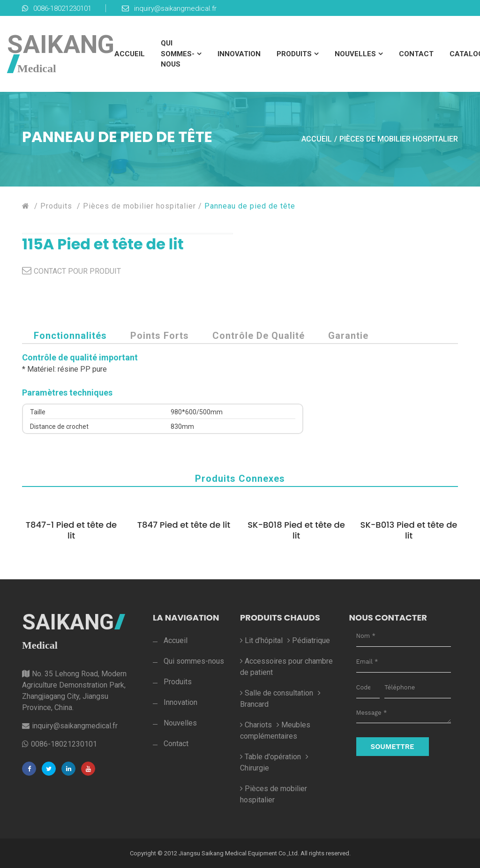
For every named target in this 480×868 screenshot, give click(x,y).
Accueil (130, 54)
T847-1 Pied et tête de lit (71, 530)
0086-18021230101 (57, 8)
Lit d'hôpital (261, 640)
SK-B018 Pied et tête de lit (296, 530)
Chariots (256, 725)
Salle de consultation (277, 693)
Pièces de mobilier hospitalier (399, 139)
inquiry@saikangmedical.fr (169, 8)
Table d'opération (270, 757)
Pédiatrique (309, 640)
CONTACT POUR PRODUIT (77, 271)
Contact (416, 54)
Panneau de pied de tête (250, 206)
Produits (294, 54)
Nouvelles (355, 54)
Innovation (239, 54)
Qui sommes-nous (178, 54)
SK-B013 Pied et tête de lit (409, 530)
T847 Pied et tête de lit (184, 525)
